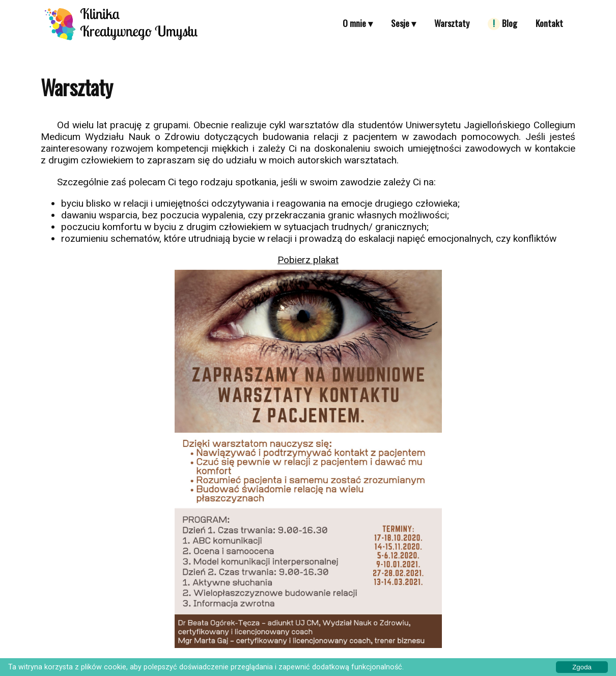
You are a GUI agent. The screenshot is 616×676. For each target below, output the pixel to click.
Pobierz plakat (308, 260)
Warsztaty (452, 23)
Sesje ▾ (403, 23)
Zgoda (582, 667)
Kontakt (549, 23)
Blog (502, 23)
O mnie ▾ (358, 23)
